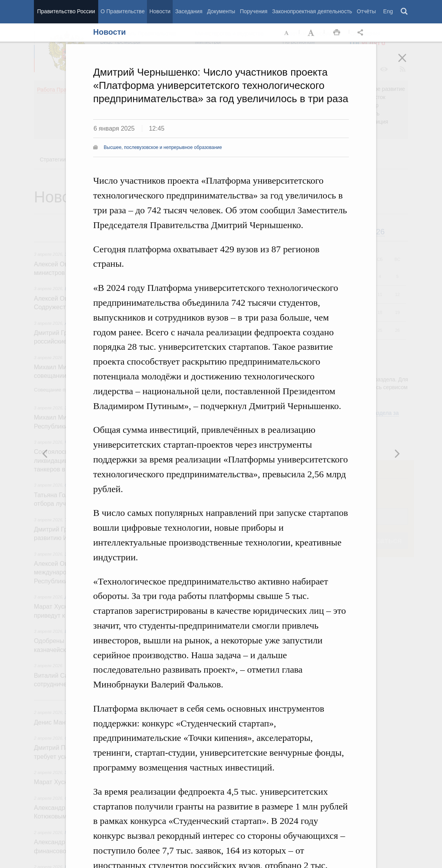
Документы (221, 11)
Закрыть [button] (408, 63)
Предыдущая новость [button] (397, 453)
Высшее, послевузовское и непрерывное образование (163, 147)
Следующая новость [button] (45, 453)
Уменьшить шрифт (287, 33)
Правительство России (66, 11)
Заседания (189, 11)
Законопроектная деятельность (312, 11)
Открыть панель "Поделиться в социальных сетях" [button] (362, 33)
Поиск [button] (405, 12)
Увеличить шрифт (312, 33)
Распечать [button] (337, 33)
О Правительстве (123, 11)
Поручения (254, 11)
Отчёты (366, 11)
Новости (160, 11)
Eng (388, 11)
